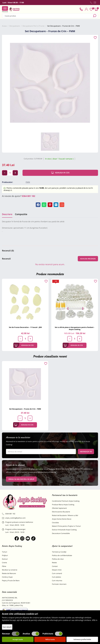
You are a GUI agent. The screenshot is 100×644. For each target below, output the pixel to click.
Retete (54, 563)
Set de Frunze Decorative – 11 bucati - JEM (25, 327)
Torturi (5, 552)
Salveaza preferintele (82, 639)
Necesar (11, 634)
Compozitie (21, 214)
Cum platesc (57, 577)
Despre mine (57, 570)
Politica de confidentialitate (62, 555)
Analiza (31, 634)
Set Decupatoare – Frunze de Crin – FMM (25, 409)
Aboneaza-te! (86, 452)
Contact (55, 566)
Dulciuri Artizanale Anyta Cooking (64, 530)
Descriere (7, 214)
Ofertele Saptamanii (59, 508)
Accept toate (18, 639)
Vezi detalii (7, 627)
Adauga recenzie (88, 259)
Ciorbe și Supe (7, 577)
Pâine (4, 566)
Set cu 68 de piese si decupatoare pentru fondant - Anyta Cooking (75, 328)
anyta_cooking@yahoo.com (14, 518)
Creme (4, 563)
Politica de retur (58, 559)
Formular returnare (59, 584)
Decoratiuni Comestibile (61, 533)
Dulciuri (5, 559)
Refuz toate (50, 639)
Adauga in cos (60, 173)
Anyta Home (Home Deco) (62, 519)
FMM (28, 182)
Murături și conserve (10, 570)
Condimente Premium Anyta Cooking (66, 501)
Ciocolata (55, 523)
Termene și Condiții (59, 552)
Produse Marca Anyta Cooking (63, 505)
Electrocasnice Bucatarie (61, 512)
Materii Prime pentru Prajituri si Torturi (66, 526)
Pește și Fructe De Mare (11, 581)
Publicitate (53, 634)
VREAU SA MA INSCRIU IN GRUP (21, 479)
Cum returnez (57, 581)
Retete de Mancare (9, 573)
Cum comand (57, 573)
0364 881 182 (29, 196)
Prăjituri (5, 555)
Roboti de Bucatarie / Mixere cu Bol (65, 515)
